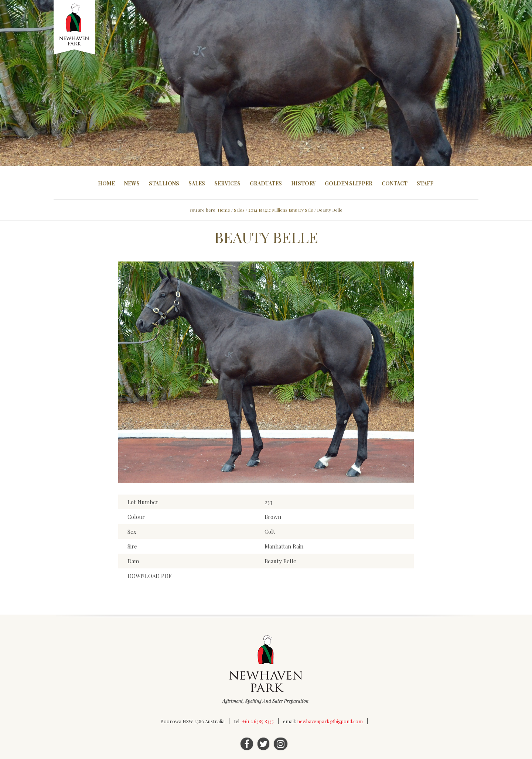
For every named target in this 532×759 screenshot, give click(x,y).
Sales (197, 183)
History (303, 183)
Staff (425, 183)
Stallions (164, 183)
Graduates (266, 183)
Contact (395, 183)
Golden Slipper (349, 183)
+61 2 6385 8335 (258, 721)
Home (106, 183)
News (132, 183)
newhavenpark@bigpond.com (330, 721)
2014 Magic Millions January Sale (281, 210)
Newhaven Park (75, 28)
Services (227, 183)
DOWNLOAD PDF (149, 576)
